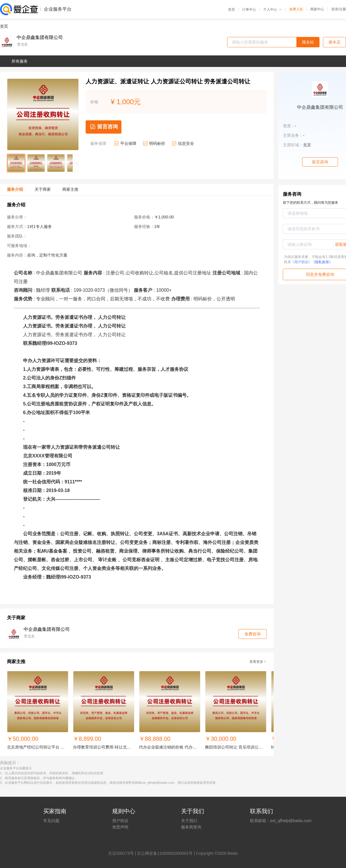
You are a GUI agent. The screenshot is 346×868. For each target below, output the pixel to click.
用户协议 (120, 821)
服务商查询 (191, 827)
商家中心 (317, 9)
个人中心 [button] (273, 10)
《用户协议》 (301, 262)
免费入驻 (296, 9)
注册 (343, 9)
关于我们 (189, 821)
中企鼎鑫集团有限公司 (40, 38)
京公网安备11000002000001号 (165, 853)
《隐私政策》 (322, 262)
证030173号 (123, 853)
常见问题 (51, 821)
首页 (232, 10)
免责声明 (120, 827)
